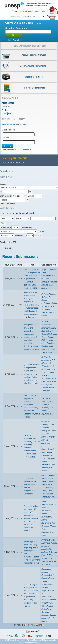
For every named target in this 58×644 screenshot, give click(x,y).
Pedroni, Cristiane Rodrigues (48, 428)
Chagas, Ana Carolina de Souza (49, 618)
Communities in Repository (30, 46)
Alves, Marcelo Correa (47, 446)
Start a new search (8, 203)
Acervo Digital (6, 171)
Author (7, 106)
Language (28, 16)
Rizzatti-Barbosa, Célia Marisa (48, 468)
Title (5, 110)
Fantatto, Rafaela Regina (48, 588)
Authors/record (21, 235)
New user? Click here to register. (15, 125)
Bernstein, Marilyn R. (47, 520)
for (1, 192)
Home (39, 23)
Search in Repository (16, 28)
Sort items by (27, 227)
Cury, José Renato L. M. (47, 300)
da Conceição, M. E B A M (48, 375)
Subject (7, 113)
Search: (3, 184)
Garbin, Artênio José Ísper (49, 485)
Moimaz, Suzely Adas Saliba (47, 491)
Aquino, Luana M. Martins (49, 434)
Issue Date (9, 103)
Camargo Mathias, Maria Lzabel (49, 285)
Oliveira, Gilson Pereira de (47, 606)
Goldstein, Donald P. (47, 514)
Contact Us (16, 11)
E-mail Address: (8, 130)
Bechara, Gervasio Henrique (46, 612)
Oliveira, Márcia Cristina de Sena (49, 600)
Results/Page (5, 227)
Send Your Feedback (31, 11)
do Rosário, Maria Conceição (49, 346)
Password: (6, 138)
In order (41, 231)
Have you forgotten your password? (16, 149)
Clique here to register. (14, 163)
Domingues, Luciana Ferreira (46, 572)
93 (37, 625)
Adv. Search (14, 40)
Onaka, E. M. (49, 414)
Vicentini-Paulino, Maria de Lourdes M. (49, 561)
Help (43, 11)
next (42, 625)
